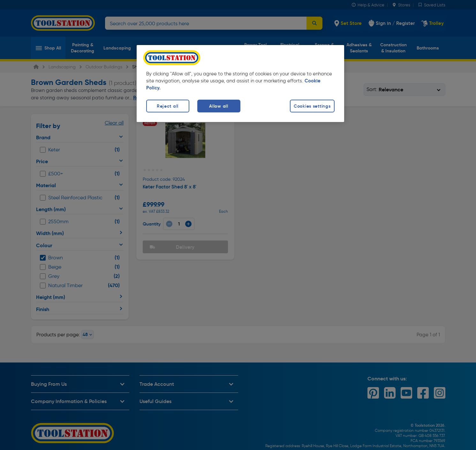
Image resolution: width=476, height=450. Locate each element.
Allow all (219, 106)
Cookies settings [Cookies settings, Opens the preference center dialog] (312, 106)
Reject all (168, 106)
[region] (240, 84)
